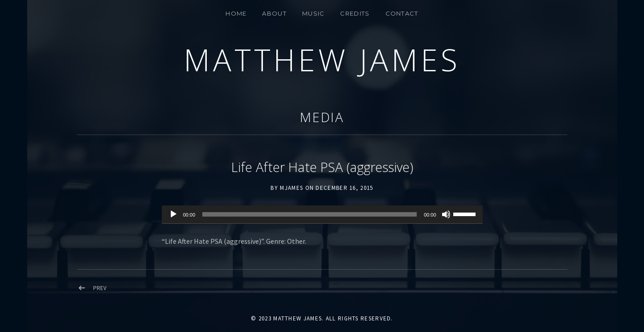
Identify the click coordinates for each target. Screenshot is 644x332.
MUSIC (314, 13)
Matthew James (322, 59)
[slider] (310, 214)
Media (322, 117)
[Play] (173, 214)
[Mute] (446, 214)
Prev (100, 288)
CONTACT (402, 13)
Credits (355, 13)
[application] (322, 215)
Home (236, 13)
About (274, 13)
